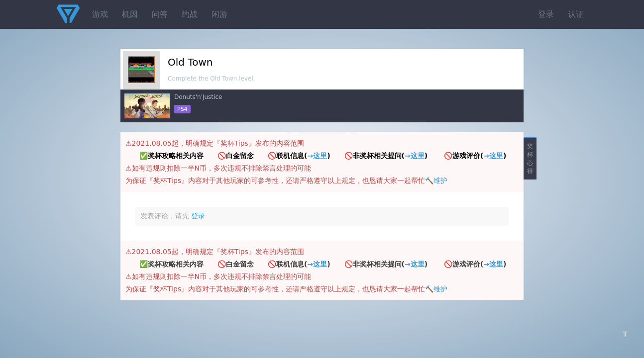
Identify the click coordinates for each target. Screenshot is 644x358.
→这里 (317, 156)
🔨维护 (436, 180)
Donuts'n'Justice (198, 97)
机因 (130, 14)
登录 (546, 14)
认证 (576, 14)
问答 (160, 14)
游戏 (100, 14)
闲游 (219, 14)
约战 (190, 14)
